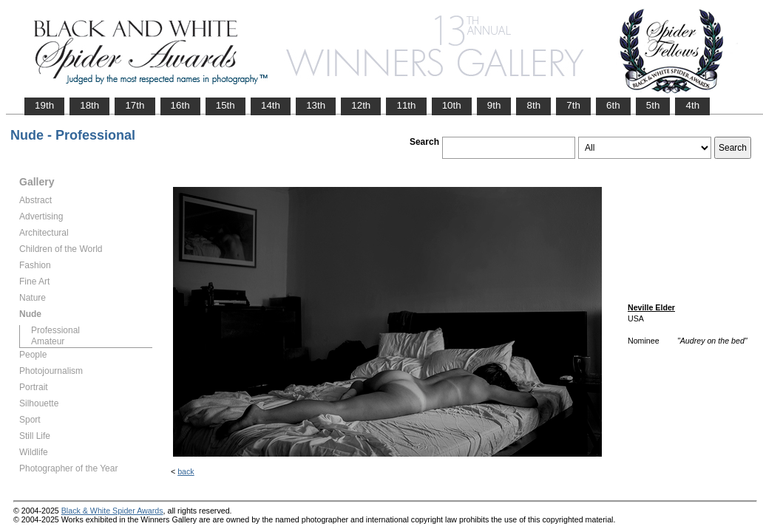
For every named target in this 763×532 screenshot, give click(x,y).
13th (316, 105)
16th (180, 105)
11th (406, 105)
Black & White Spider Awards (112, 511)
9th (494, 105)
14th (271, 105)
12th (361, 105)
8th (533, 105)
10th (452, 105)
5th (653, 105)
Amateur (48, 341)
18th (89, 105)
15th (225, 105)
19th (44, 105)
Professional (55, 330)
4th (692, 105)
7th (573, 105)
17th (135, 105)
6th (613, 105)
